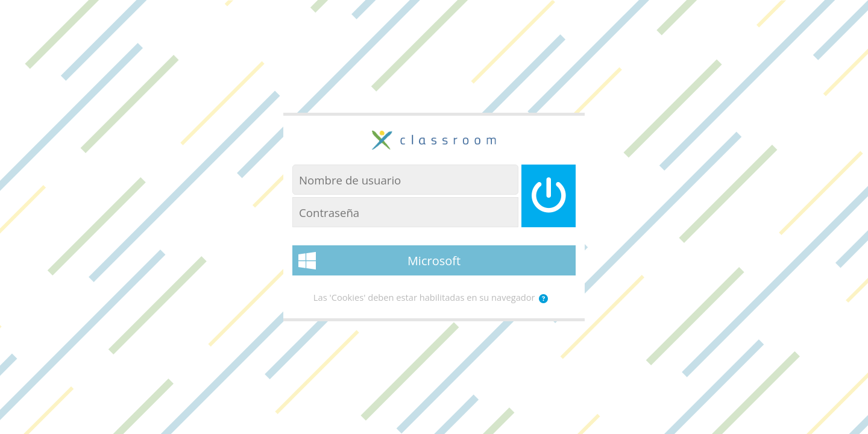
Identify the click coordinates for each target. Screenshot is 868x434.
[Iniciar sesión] (549, 196)
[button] (543, 299)
